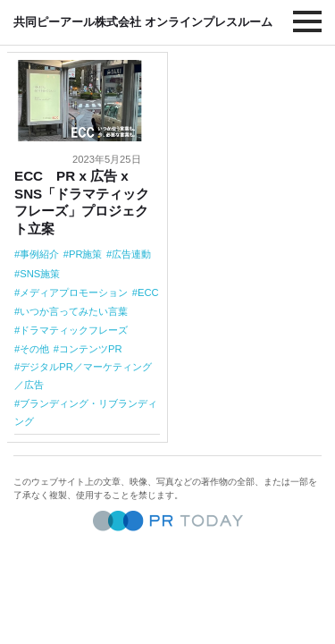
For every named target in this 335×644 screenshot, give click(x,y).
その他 (34, 349)
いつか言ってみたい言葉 (74, 311)
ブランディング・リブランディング (86, 412)
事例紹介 (39, 254)
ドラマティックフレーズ (74, 330)
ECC (148, 292)
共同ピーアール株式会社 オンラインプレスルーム (143, 22)
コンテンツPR (91, 349)
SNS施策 (40, 274)
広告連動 (131, 254)
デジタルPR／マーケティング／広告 (83, 376)
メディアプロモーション (74, 292)
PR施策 (86, 254)
